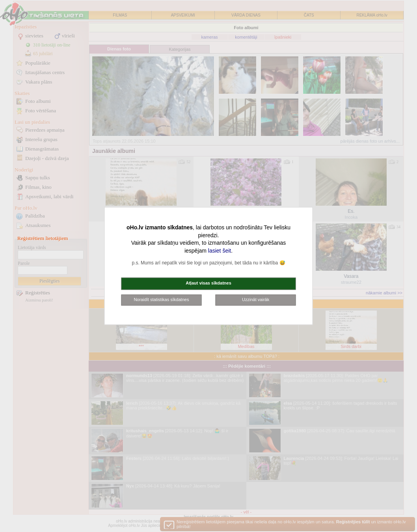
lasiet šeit (220, 251)
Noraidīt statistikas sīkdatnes (161, 299)
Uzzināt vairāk (256, 299)
